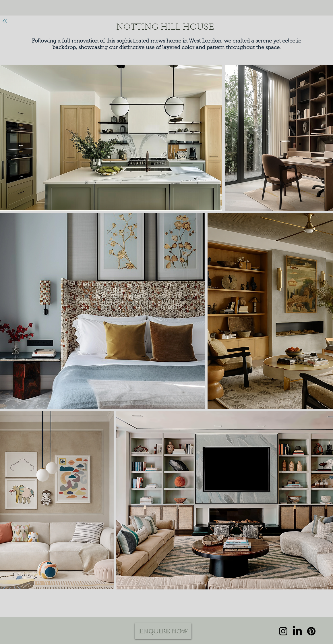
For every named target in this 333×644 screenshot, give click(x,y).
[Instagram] (283, 631)
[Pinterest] (311, 631)
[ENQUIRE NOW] (163, 631)
